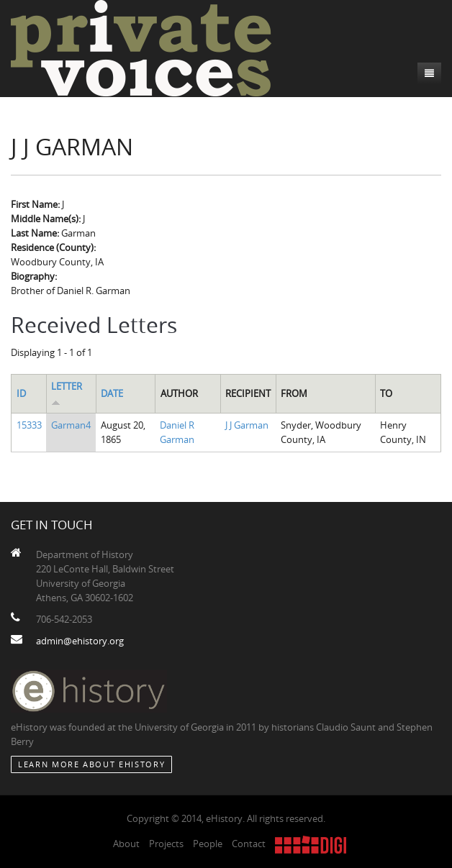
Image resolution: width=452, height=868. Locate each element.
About (126, 844)
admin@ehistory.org (80, 641)
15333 (29, 425)
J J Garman (247, 425)
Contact (249, 844)
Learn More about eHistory (91, 764)
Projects (166, 844)
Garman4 (71, 425)
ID (21, 393)
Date (112, 393)
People (208, 844)
